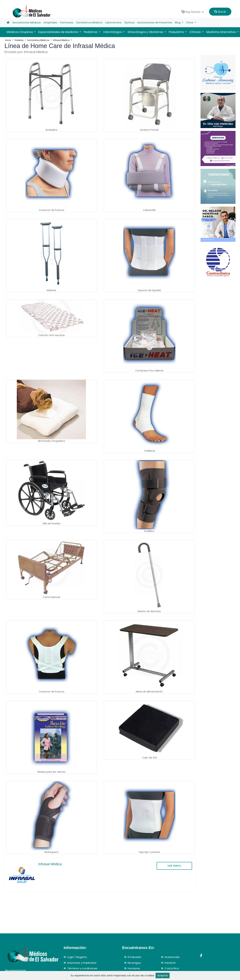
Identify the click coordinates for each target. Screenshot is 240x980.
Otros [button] (190, 22)
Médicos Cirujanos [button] (20, 32)
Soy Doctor (193, 12)
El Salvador (135, 957)
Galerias (19, 40)
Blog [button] (178, 22)
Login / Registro (77, 957)
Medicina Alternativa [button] (221, 32)
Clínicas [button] (195, 32)
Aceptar (163, 975)
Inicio (8, 40)
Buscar (220, 12)
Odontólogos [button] (113, 32)
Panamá (170, 963)
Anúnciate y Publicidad (82, 963)
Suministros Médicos (89, 22)
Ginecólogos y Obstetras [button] (146, 32)
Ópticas (129, 22)
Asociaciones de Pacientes (155, 22)
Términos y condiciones (82, 968)
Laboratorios (113, 22)
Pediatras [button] (91, 32)
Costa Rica (172, 968)
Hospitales (50, 22)
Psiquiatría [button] (177, 32)
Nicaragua (134, 963)
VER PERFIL (174, 866)
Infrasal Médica (61, 40)
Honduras (134, 968)
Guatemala (172, 957)
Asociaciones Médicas (27, 22)
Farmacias (67, 22)
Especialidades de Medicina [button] (59, 32)
